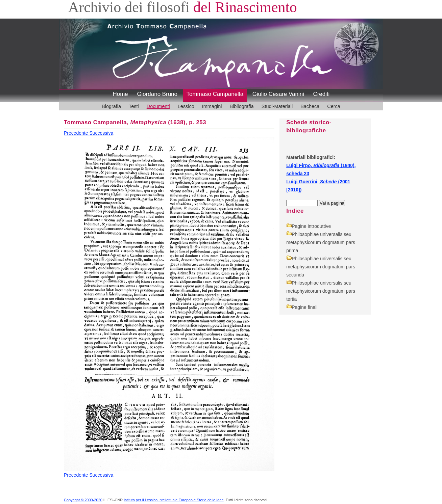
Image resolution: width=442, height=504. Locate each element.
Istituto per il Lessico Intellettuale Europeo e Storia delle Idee (174, 500)
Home (120, 94)
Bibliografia (241, 106)
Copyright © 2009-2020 (83, 500)
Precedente (77, 133)
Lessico (186, 106)
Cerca (334, 106)
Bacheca (310, 106)
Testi (134, 106)
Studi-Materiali (277, 106)
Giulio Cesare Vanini (278, 94)
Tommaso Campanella (215, 94)
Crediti (321, 94)
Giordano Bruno (157, 94)
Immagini (212, 106)
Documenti (158, 106)
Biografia (111, 106)
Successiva (101, 133)
